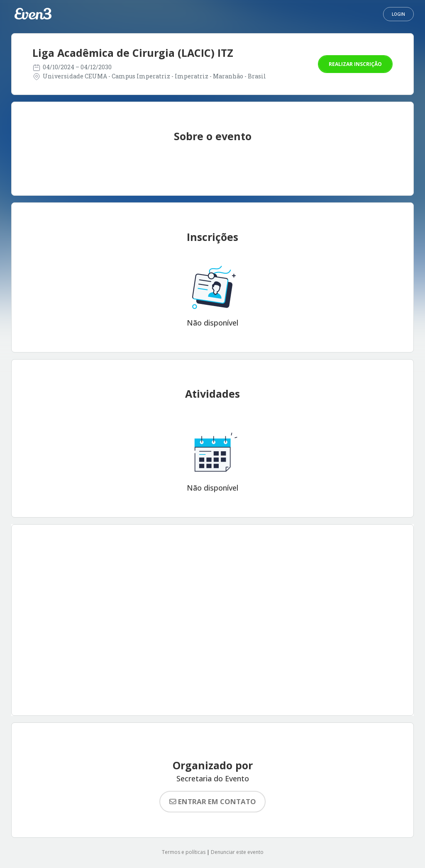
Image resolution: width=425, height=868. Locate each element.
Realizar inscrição (355, 64)
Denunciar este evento (237, 852)
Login (398, 14)
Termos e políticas (184, 852)
